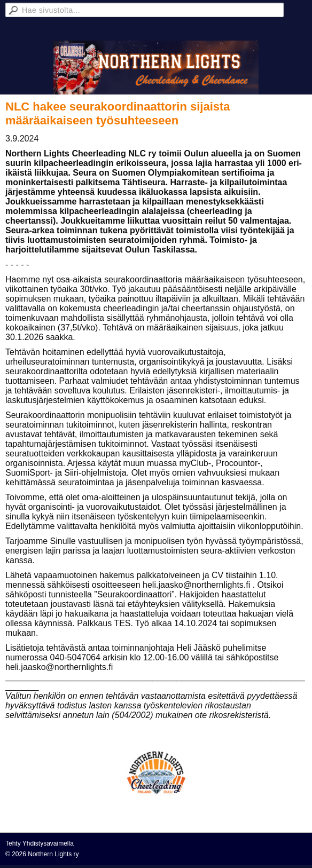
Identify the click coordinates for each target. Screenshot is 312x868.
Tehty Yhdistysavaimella (40, 843)
